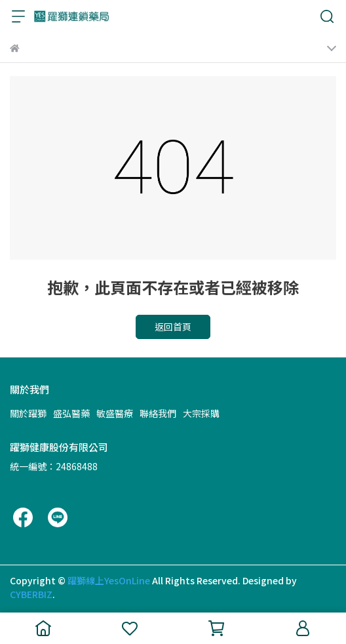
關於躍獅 (28, 413)
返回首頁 (173, 327)
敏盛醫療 (115, 413)
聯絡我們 (158, 413)
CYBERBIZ (31, 594)
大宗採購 (201, 413)
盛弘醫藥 (71, 413)
